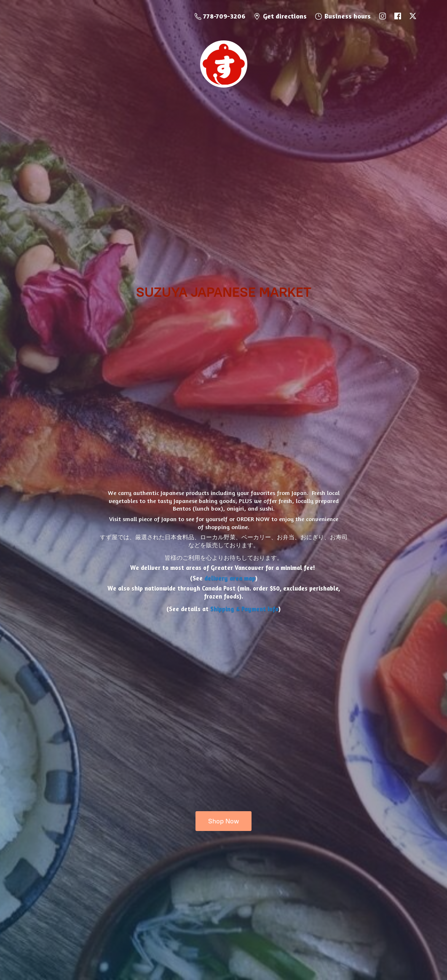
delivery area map (230, 578)
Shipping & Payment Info (244, 609)
